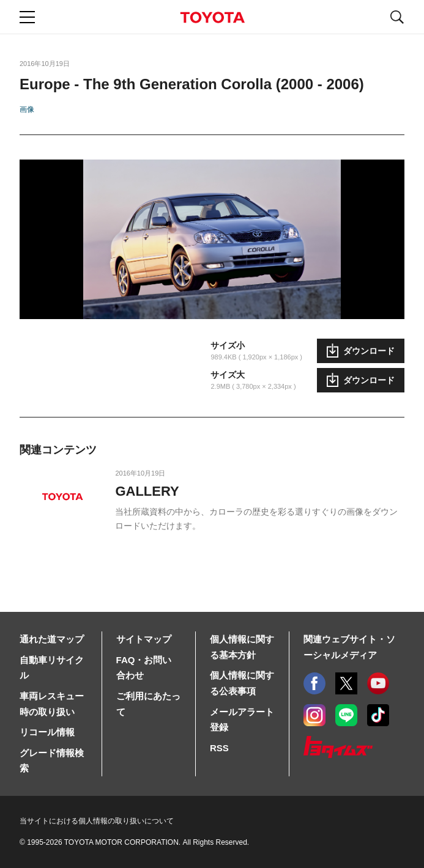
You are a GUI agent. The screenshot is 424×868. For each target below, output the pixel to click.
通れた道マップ (52, 639)
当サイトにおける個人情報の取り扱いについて (97, 821)
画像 (27, 109)
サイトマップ (144, 639)
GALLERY (147, 491)
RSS (219, 748)
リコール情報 (47, 732)
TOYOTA (212, 17)
